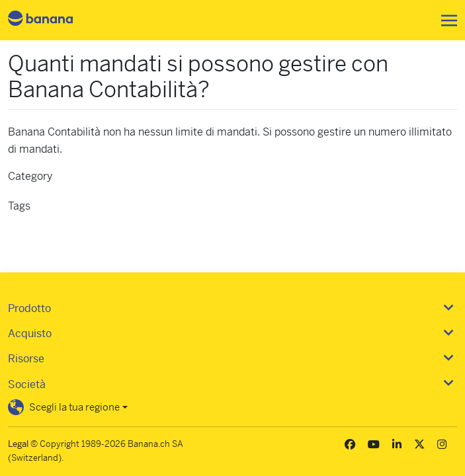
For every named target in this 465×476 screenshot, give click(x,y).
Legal (18, 444)
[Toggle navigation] (445, 20)
